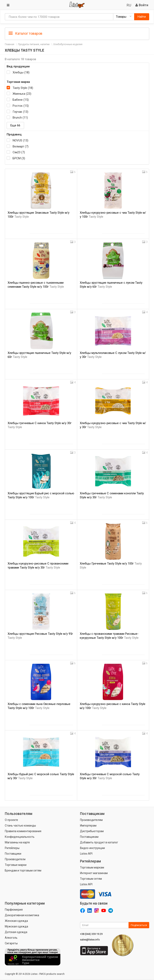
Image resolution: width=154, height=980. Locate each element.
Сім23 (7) (19, 152)
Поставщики (13, 854)
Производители (15, 859)
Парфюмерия (14, 910)
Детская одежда (16, 932)
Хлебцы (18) (21, 72)
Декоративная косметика (22, 915)
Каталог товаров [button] (25, 34)
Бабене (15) (21, 100)
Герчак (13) (20, 112)
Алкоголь (11, 938)
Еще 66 (15, 125)
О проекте (11, 820)
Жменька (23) (22, 94)
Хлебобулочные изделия (68, 44)
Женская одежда (16, 921)
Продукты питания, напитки (34, 44)
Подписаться (139, 925)
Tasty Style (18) (23, 88)
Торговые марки (16, 865)
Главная (10, 44)
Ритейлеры (12, 848)
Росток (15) (21, 106)
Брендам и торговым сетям (23, 870)
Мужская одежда (16, 926)
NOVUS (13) (20, 140)
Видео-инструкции (92, 848)
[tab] (77, 33)
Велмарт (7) (21, 146)
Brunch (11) (20, 118)
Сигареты (11, 943)
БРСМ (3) (19, 158)
